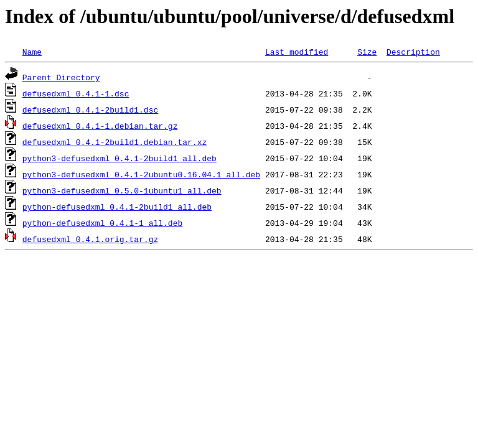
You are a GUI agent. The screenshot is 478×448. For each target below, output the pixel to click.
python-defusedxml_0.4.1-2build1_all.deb (117, 207)
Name (32, 52)
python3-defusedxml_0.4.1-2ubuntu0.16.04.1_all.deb (141, 174)
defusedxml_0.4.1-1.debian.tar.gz (100, 126)
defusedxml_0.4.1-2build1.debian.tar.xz (115, 142)
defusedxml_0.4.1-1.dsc (76, 93)
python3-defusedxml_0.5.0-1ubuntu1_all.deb (122, 190)
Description (413, 52)
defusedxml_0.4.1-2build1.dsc (90, 110)
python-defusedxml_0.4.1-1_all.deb (102, 223)
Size (367, 52)
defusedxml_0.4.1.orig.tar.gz (90, 239)
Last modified (297, 52)
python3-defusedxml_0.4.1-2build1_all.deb (119, 158)
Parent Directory (61, 77)
